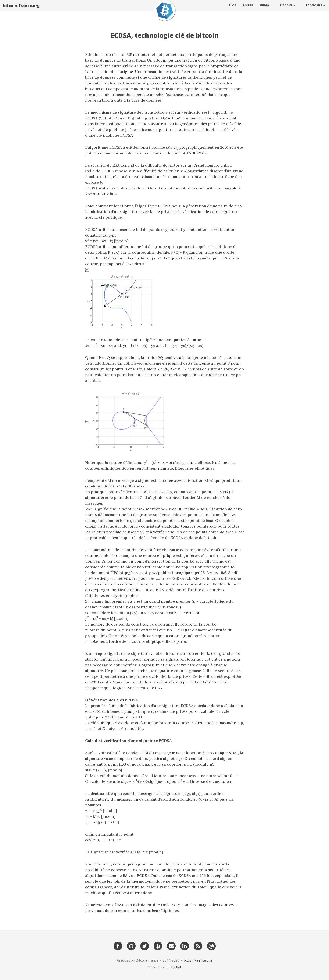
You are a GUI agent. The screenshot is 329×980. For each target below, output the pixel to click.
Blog (233, 9)
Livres (248, 9)
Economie (314, 9)
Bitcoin (286, 9)
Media (264, 9)
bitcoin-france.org (21, 10)
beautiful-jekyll (170, 967)
